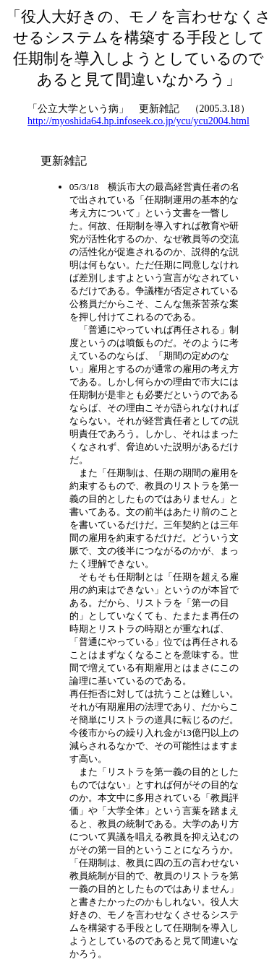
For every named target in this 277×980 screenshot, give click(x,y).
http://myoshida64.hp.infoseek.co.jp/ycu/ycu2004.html (138, 121)
